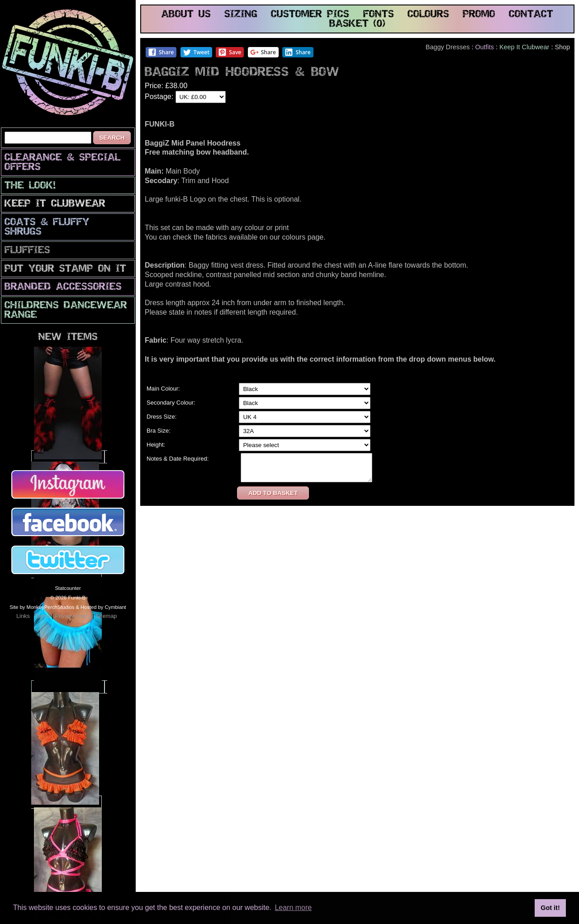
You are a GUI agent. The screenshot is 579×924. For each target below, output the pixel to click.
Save (230, 52)
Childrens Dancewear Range (66, 311)
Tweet (196, 52)
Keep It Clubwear (55, 204)
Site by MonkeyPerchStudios (42, 607)
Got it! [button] (550, 908)
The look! (30, 186)
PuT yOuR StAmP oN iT (65, 269)
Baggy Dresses (448, 47)
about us (186, 15)
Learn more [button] (293, 907)
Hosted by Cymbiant (103, 607)
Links (23, 616)
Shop (562, 47)
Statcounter (68, 588)
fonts (379, 15)
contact (531, 15)
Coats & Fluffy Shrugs (47, 227)
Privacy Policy (73, 616)
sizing (241, 15)
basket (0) (357, 24)
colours (428, 15)
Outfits (484, 47)
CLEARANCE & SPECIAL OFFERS (62, 163)
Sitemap (106, 616)
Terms (42, 616)
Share (161, 52)
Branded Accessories (63, 287)
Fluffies (27, 251)
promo (479, 15)
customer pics (310, 15)
